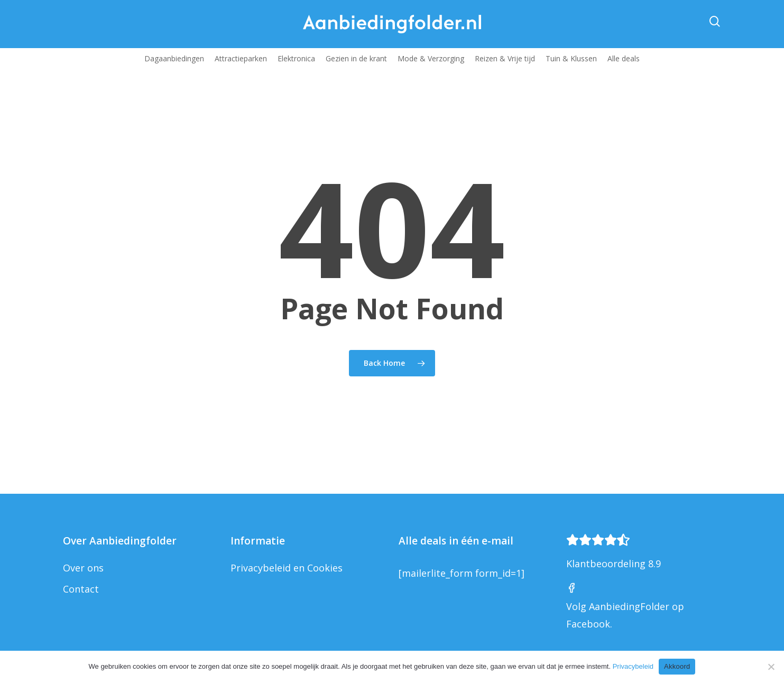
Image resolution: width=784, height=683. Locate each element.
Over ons (83, 568)
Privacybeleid (633, 666)
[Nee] (771, 667)
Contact (81, 589)
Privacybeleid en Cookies (287, 568)
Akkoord (677, 666)
